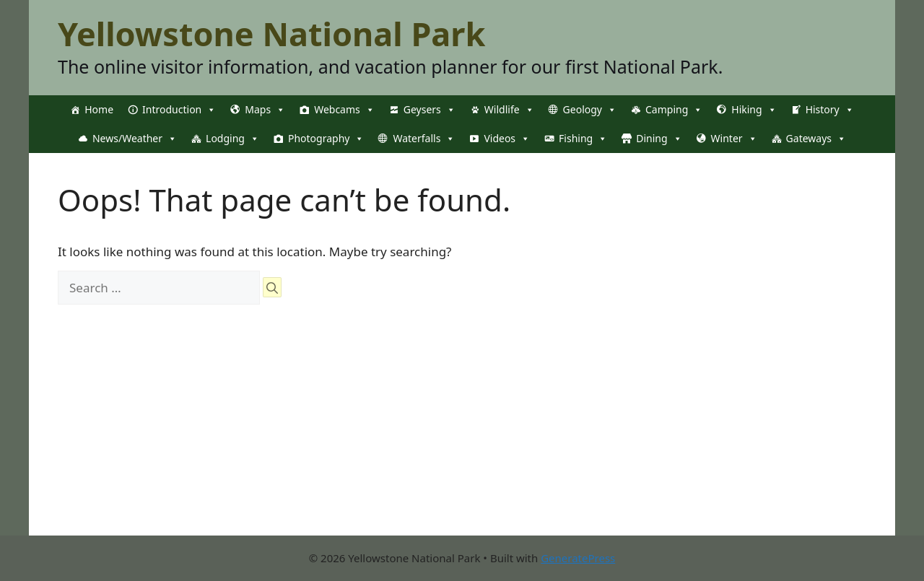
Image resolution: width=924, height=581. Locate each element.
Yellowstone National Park (271, 34)
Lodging (232, 139)
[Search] (272, 287)
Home (99, 109)
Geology (590, 110)
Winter (734, 139)
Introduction (179, 110)
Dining (659, 139)
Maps (265, 110)
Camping (674, 110)
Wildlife (509, 110)
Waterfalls (424, 139)
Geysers (430, 110)
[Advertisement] (462, 434)
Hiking (754, 110)
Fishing (583, 139)
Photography (326, 139)
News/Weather (135, 139)
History (830, 110)
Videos (507, 139)
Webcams (344, 110)
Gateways (816, 139)
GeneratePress (578, 558)
